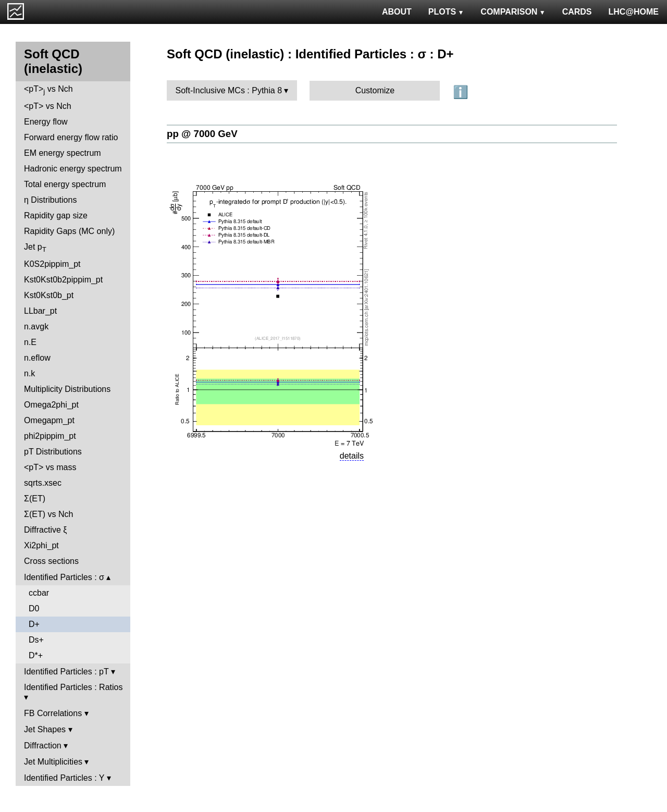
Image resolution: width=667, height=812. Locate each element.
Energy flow (46, 122)
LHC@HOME (634, 12)
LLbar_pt (40, 311)
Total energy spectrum (65, 184)
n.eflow (37, 358)
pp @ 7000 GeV (202, 134)
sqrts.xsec (43, 483)
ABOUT (397, 12)
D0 (34, 608)
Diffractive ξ (45, 530)
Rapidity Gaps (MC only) (69, 231)
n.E (30, 342)
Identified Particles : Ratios (73, 687)
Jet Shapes (45, 729)
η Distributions (50, 200)
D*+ (36, 655)
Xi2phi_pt (41, 545)
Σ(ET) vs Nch (48, 514)
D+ (34, 624)
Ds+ (36, 640)
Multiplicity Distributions (67, 389)
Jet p (35, 248)
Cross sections (51, 561)
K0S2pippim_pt (52, 264)
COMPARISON (513, 12)
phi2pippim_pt (50, 436)
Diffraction (43, 746)
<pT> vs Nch (48, 90)
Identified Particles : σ (64, 577)
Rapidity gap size (56, 216)
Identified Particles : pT (66, 672)
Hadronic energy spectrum (73, 169)
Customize (375, 90)
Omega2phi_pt (51, 405)
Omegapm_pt (49, 420)
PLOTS (446, 12)
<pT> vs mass (50, 467)
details (352, 456)
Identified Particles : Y (64, 778)
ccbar (39, 593)
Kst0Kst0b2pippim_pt (63, 280)
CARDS (577, 12)
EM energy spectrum (63, 153)
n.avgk (36, 327)
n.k (29, 373)
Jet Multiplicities (53, 762)
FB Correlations (53, 713)
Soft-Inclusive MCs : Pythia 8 (229, 90)
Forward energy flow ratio (71, 137)
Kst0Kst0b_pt (49, 295)
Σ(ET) (35, 499)
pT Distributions (53, 452)
